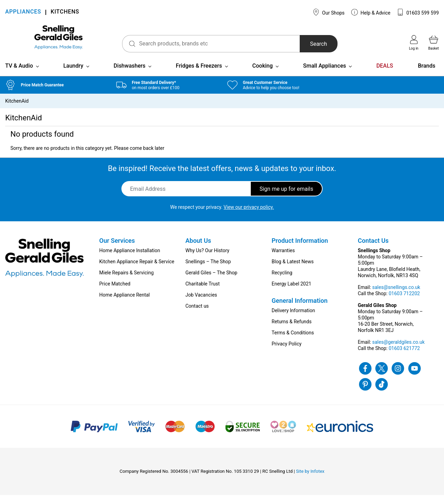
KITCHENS (65, 12)
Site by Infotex (310, 480)
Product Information (300, 250)
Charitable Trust (203, 293)
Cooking (262, 75)
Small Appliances (325, 75)
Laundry (73, 75)
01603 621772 (404, 357)
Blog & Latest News (293, 271)
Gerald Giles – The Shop (212, 282)
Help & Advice (371, 12)
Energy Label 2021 (291, 293)
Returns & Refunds (292, 331)
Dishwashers (130, 75)
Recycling (282, 282)
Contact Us (373, 250)
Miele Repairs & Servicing (126, 282)
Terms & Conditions (293, 342)
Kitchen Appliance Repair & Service (137, 271)
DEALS (385, 75)
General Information (300, 310)
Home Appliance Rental (125, 304)
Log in (414, 43)
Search (305, 44)
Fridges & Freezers (199, 75)
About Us (198, 250)
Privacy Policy (287, 353)
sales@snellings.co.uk (396, 296)
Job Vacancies (201, 304)
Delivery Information (293, 319)
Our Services (117, 250)
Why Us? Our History (208, 259)
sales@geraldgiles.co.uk (398, 351)
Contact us (197, 315)
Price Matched (115, 293)
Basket (434, 43)
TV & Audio (19, 75)
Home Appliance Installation (130, 259)
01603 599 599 (418, 12)
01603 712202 (404, 302)
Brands (427, 75)
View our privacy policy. (249, 216)
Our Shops (328, 12)
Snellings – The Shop (208, 271)
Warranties (283, 259)
